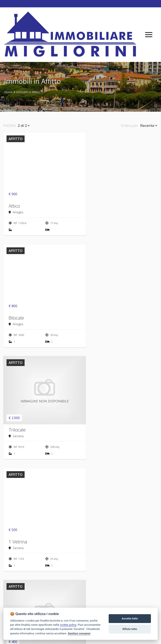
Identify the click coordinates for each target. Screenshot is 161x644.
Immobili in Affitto (28, 92)
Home (8, 92)
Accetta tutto (130, 618)
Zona (90, 505)
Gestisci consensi (79, 633)
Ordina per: (130, 126)
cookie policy (68, 625)
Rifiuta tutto (130, 629)
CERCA (41, 537)
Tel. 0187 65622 (16, 605)
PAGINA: (10, 126)
